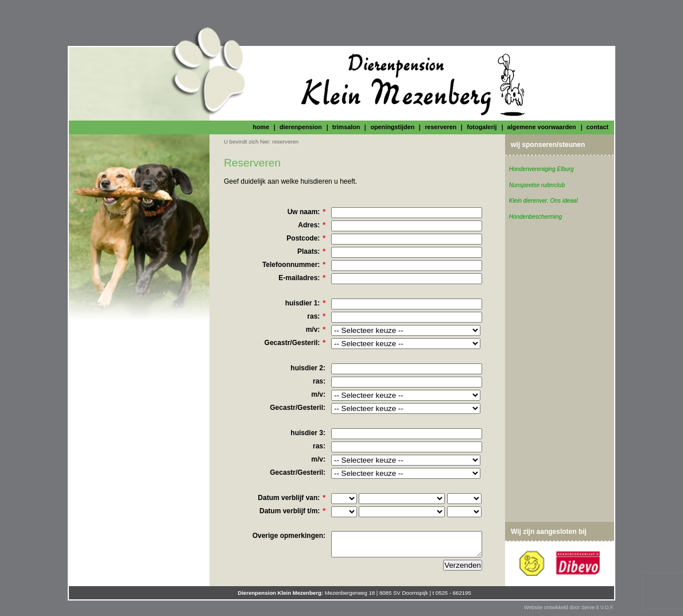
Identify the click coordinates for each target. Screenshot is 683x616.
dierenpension (301, 127)
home (261, 127)
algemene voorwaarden (542, 127)
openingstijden (392, 127)
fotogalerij (482, 127)
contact (597, 127)
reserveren (441, 127)
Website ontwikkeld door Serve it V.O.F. (569, 607)
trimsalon (346, 127)
